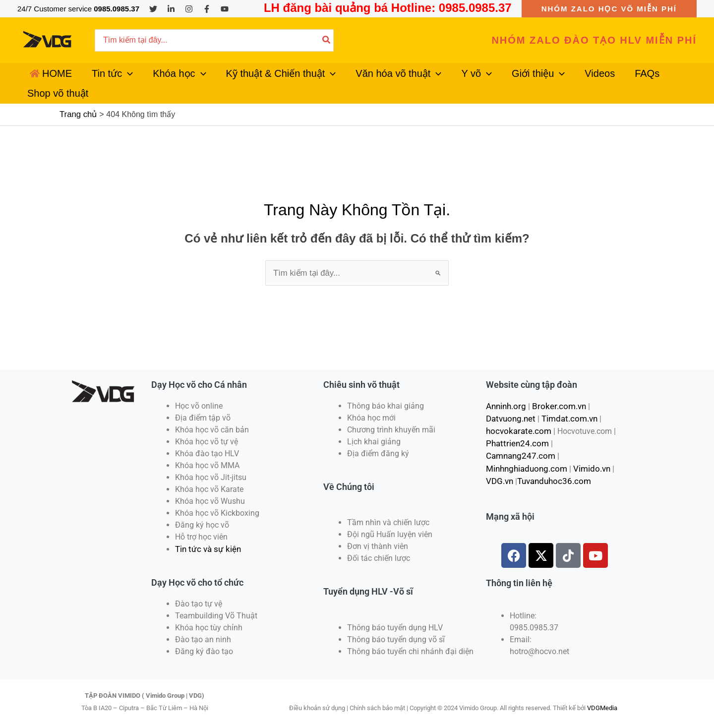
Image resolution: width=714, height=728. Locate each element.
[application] (116, 79)
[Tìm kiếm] (327, 40)
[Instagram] (189, 9)
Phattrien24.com (515, 433)
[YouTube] (225, 9)
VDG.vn (499, 456)
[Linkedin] (171, 9)
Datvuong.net (509, 409)
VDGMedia (602, 698)
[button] (609, 9)
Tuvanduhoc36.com (551, 456)
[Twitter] (153, 9)
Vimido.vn (587, 445)
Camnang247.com (582, 433)
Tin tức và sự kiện (206, 540)
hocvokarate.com (516, 421)
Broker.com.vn (555, 397)
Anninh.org (505, 397)
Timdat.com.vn (565, 409)
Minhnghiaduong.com (525, 445)
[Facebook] (207, 9)
